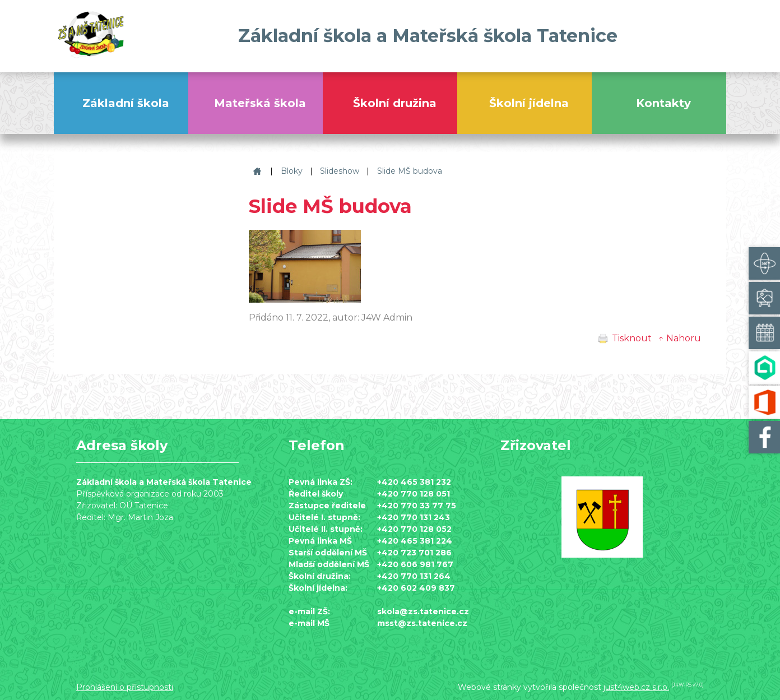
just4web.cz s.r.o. (636, 687)
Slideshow (340, 171)
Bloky (292, 171)
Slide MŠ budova (410, 171)
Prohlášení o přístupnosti (125, 687)
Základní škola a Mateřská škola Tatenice (256, 171)
